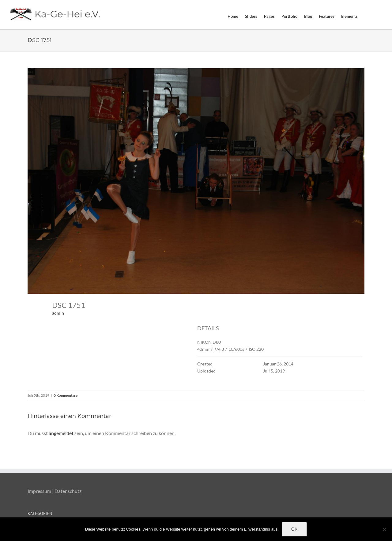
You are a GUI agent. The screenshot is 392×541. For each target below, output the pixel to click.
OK (294, 529)
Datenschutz (68, 491)
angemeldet (61, 433)
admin (58, 313)
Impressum (39, 491)
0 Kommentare (66, 395)
